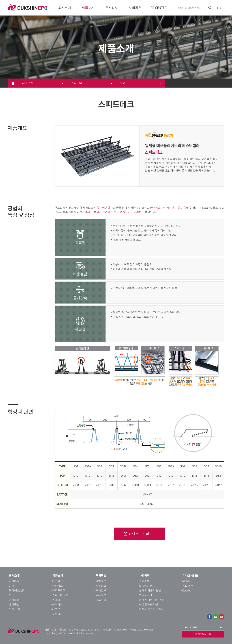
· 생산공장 (13, 604)
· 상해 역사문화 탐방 (149, 590)
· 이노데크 (57, 604)
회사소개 (65, 8)
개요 (140, 83)
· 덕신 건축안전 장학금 (151, 609)
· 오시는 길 (14, 609)
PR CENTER (159, 8)
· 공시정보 (100, 595)
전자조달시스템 (203, 634)
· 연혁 (11, 586)
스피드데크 (92, 83)
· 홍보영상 (187, 586)
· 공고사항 (100, 600)
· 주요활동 (144, 581)
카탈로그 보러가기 (140, 534)
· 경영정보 (100, 581)
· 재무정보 (100, 586)
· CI (9, 595)
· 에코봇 (56, 609)
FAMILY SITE (204, 627)
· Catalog (186, 590)
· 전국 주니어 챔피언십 (151, 600)
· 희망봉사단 (145, 595)
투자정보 (111, 8)
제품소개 (88, 8)
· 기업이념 (13, 581)
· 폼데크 (56, 600)
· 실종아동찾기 (146, 586)
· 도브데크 (57, 614)
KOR (221, 8)
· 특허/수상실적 (17, 590)
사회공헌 (135, 8)
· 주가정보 (100, 590)
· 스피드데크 (58, 590)
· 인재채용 (13, 600)
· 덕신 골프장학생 (148, 604)
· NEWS (185, 581)
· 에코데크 (57, 581)
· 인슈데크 (57, 586)
